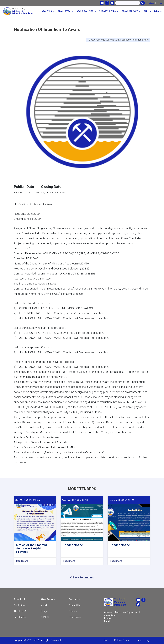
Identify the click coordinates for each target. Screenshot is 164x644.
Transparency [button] (130, 11)
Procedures (75, 617)
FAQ (106, 640)
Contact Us (74, 605)
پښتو (151, 3)
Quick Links (20, 605)
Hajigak (45, 611)
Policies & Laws (122, 640)
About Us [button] (47, 11)
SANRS (45, 617)
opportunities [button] (107, 11)
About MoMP (21, 611)
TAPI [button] (146, 11)
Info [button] (157, 11)
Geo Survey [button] (64, 11)
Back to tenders (82, 577)
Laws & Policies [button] (84, 11)
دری (160, 3)
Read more (22, 561)
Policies (73, 611)
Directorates (20, 617)
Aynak (44, 605)
